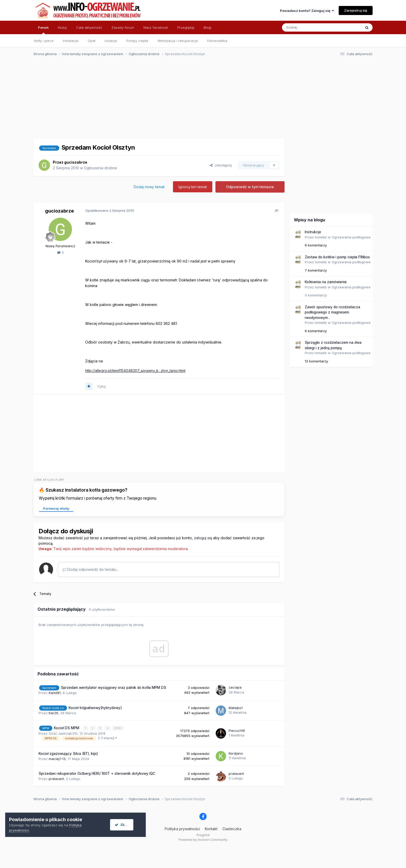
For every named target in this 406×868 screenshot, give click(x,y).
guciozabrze (76, 162)
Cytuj (102, 386)
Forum (43, 30)
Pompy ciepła (137, 41)
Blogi (207, 27)
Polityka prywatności (182, 829)
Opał (92, 41)
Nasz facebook (156, 27)
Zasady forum (123, 27)
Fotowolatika (217, 41)
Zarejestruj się (356, 10)
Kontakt (211, 829)
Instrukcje (313, 232)
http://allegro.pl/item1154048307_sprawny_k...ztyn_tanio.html (135, 371)
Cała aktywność (89, 27)
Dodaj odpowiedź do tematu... (91, 569)
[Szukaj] (309, 27)
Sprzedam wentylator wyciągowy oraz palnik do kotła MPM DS (114, 688)
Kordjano (236, 753)
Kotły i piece (44, 41)
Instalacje (71, 41)
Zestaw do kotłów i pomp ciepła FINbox (337, 257)
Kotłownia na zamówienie (326, 282)
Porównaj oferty (56, 508)
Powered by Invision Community (203, 840)
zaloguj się (203, 538)
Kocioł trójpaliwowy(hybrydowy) (95, 708)
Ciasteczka (232, 829)
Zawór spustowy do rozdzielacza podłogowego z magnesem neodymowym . (332, 312)
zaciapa (235, 687)
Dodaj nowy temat (149, 187)
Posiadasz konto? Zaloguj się (307, 11)
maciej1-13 (57, 758)
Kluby (62, 27)
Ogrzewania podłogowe (351, 237)
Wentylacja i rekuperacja (178, 41)
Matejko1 (236, 708)
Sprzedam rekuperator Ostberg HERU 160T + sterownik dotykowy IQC (97, 774)
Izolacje (111, 41)
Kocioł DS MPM (67, 728)
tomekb (321, 237)
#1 (277, 210)
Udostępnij (221, 165)
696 (118, 728)
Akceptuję (127, 825)
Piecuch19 (237, 731)
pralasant (56, 779)
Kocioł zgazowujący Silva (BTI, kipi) (68, 754)
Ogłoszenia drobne (100, 168)
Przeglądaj (186, 27)
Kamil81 (55, 693)
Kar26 (53, 713)
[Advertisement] (201, 100)
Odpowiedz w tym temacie (250, 187)
